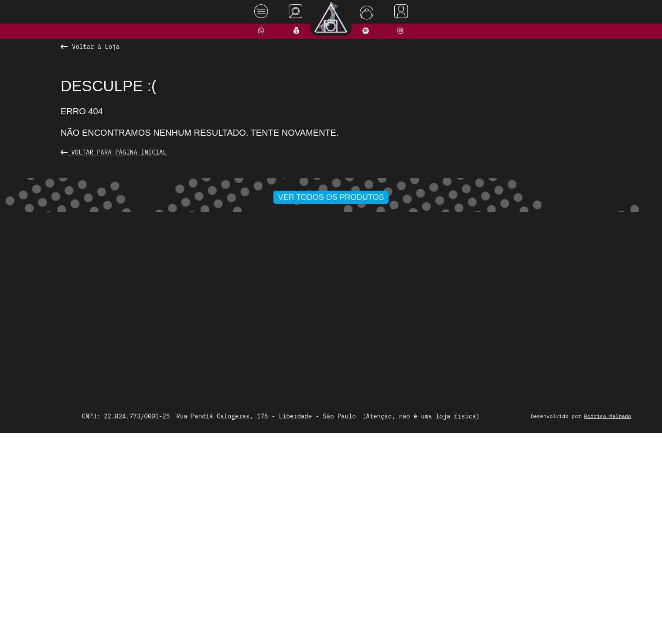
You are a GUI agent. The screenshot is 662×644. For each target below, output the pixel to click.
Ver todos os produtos (331, 402)
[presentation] (168, 284)
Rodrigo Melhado (614, 624)
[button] (303, 385)
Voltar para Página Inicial (114, 152)
